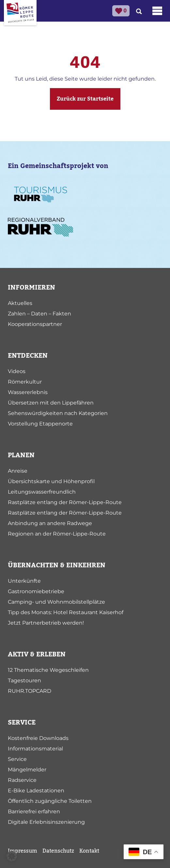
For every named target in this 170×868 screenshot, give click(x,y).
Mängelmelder (27, 770)
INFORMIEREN (31, 288)
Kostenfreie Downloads (38, 738)
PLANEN (21, 455)
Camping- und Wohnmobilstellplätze (56, 602)
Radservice (22, 780)
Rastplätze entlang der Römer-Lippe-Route (65, 502)
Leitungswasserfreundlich (42, 492)
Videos (17, 371)
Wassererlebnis (28, 392)
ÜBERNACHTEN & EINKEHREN (57, 565)
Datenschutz (58, 851)
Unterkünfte (24, 581)
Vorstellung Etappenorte (40, 424)
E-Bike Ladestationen (36, 791)
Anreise (18, 471)
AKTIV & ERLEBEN (37, 654)
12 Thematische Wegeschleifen (48, 670)
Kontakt (89, 851)
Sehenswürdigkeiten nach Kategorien (58, 413)
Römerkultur (25, 382)
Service (17, 759)
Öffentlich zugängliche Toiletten (50, 801)
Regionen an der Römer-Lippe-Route (57, 534)
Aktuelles (20, 303)
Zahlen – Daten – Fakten (39, 314)
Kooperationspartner (35, 324)
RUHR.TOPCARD (30, 691)
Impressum (23, 851)
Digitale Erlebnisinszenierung (46, 822)
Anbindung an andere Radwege (50, 523)
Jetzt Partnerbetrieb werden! (46, 623)
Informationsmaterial (35, 749)
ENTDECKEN (28, 356)
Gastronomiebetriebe (36, 591)
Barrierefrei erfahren (34, 811)
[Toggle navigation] (157, 11)
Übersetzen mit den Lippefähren (51, 403)
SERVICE (22, 723)
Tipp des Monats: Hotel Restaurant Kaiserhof (66, 612)
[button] (12, 856)
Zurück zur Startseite (85, 99)
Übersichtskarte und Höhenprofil (51, 481)
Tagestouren (24, 680)
